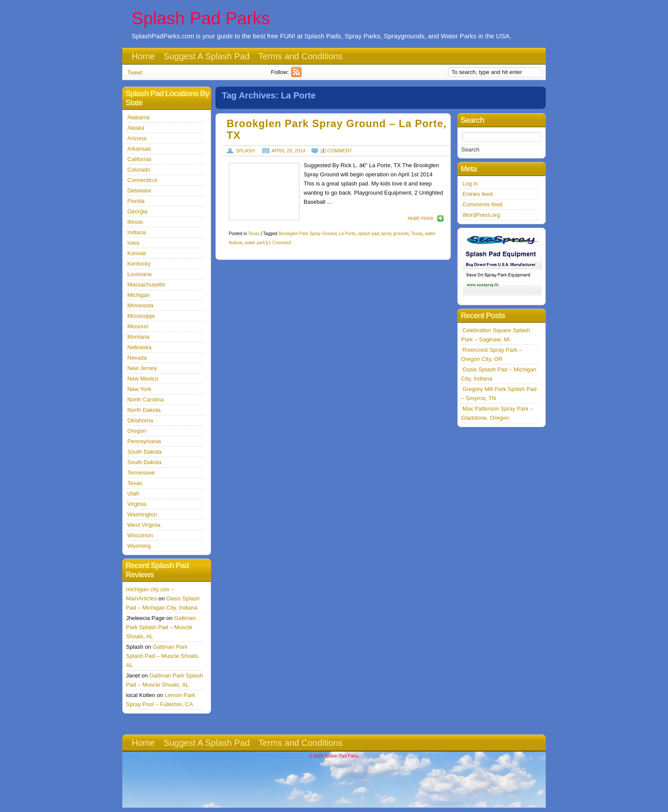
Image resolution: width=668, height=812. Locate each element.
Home (143, 56)
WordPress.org (481, 215)
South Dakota (145, 452)
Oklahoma (140, 420)
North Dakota (144, 410)
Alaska (136, 128)
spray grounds (395, 234)
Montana (139, 337)
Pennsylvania (144, 441)
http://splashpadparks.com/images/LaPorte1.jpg (264, 192)
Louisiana (140, 274)
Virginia (137, 504)
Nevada (137, 358)
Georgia (138, 211)
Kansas (137, 253)
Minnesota (141, 305)
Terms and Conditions (300, 56)
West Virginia (144, 525)
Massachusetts (146, 285)
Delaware (139, 190)
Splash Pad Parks (201, 18)
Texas (254, 234)
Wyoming (139, 546)
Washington (142, 514)
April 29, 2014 (289, 151)
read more (421, 218)
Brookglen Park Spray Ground (307, 234)
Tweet (135, 72)
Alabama (139, 117)
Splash (245, 151)
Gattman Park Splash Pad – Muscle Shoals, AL (161, 627)
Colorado (139, 170)
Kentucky (139, 264)
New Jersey (142, 368)
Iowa (133, 243)
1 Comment (280, 243)
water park (255, 243)
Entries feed (478, 194)
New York (139, 389)
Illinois (135, 222)
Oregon (137, 431)
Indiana (137, 232)
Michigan (139, 295)
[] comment (336, 151)
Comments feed (483, 204)
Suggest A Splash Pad (207, 56)
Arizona (137, 138)
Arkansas (139, 149)
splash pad (368, 234)
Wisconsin (140, 535)
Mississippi (141, 316)
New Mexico (143, 379)
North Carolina (146, 399)
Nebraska (140, 347)
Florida (136, 201)
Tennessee (141, 473)
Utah (133, 494)
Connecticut (143, 180)
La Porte (347, 234)
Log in (470, 184)
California (139, 159)
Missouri (138, 326)
